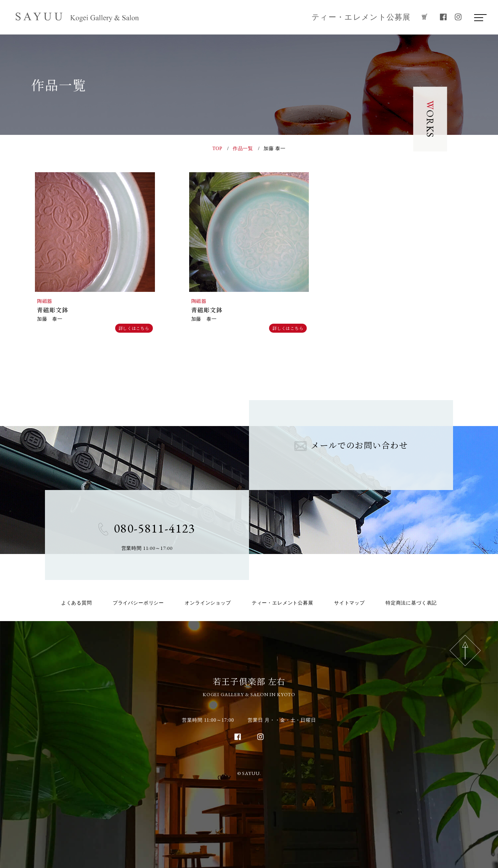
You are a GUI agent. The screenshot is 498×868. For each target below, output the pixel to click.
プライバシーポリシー (138, 603)
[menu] (479, 17)
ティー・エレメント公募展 (361, 17)
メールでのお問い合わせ (351, 445)
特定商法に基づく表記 (411, 603)
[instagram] (458, 17)
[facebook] (443, 17)
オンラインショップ (208, 603)
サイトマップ (349, 603)
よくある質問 (77, 603)
